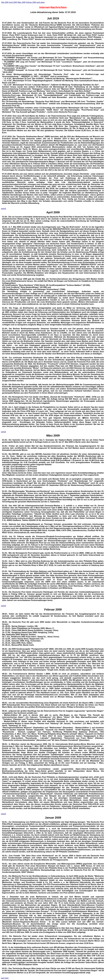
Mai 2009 (5, 2)
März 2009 (22, 2)
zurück (3, 208)
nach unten (41, 2)
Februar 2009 (31, 2)
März (50, 436)
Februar (49, 609)
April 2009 (13, 2)
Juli (49, 18)
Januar (50, 818)
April (50, 212)
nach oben (5, 978)
